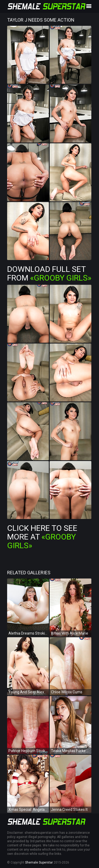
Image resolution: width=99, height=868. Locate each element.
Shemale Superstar (39, 862)
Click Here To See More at (42, 537)
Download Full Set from (49, 273)
